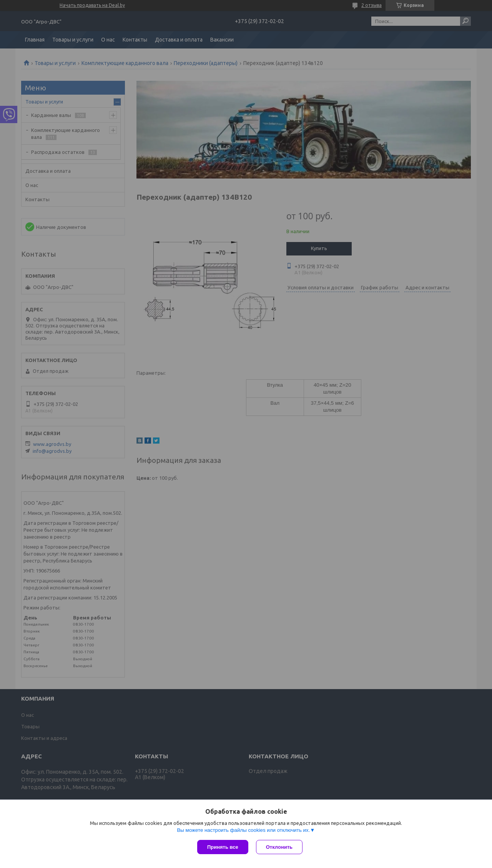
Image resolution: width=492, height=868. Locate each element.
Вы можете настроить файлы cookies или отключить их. (243, 830)
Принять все (223, 847)
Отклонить (279, 847)
